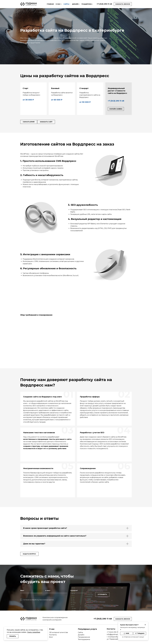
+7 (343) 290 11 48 (116, 101)
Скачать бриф (30, 122)
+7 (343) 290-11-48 (104, 4)
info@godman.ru (113, 631)
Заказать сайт (49, 122)
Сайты (80, 629)
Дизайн (81, 631)
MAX (126, 633)
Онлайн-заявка (116, 109)
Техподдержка (84, 636)
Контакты (53, 631)
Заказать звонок (123, 4)
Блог (51, 633)
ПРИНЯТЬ (14, 636)
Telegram (140, 633)
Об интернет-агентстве (59, 629)
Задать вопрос (30, 554)
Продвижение (84, 633)
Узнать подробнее (34, 632)
